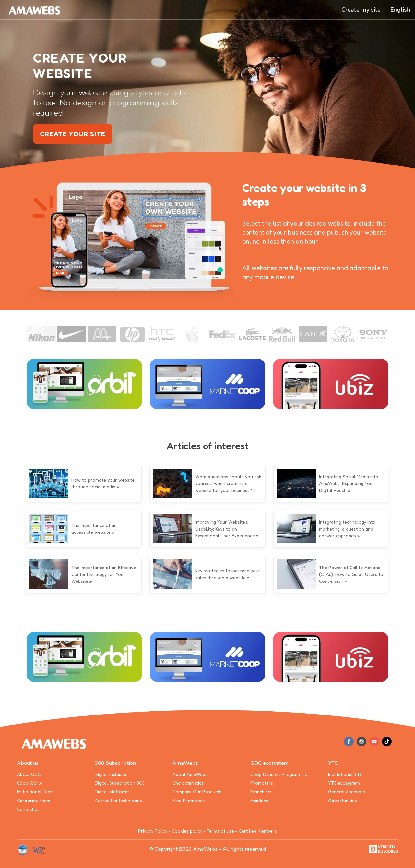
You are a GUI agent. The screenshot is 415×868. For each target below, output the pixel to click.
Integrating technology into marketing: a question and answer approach (347, 529)
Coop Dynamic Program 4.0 (279, 774)
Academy (260, 800)
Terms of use (220, 831)
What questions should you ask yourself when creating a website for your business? (228, 483)
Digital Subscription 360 (120, 783)
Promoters (262, 783)
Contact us (28, 809)
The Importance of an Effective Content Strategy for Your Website (104, 574)
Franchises (261, 792)
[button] (400, 10)
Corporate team (34, 800)
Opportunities (343, 800)
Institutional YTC (345, 774)
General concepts (347, 792)
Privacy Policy (153, 831)
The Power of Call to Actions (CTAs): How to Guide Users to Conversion (351, 574)
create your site (73, 134)
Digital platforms (112, 792)
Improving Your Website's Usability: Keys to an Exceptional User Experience (225, 529)
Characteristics (188, 783)
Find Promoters (189, 800)
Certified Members (258, 831)
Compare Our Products (197, 792)
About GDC (29, 774)
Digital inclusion (111, 774)
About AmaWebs (190, 774)
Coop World (30, 783)
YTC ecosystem (344, 783)
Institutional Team (35, 792)
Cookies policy (187, 831)
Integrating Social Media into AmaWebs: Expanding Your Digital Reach (349, 483)
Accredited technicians (118, 800)
